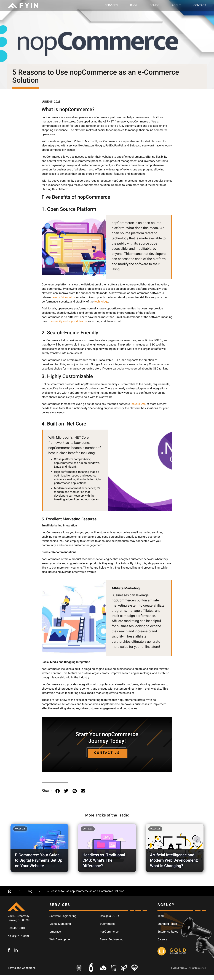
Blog (134, 5)
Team (161, 916)
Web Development (61, 939)
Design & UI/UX (110, 916)
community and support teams (67, 321)
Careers (162, 939)
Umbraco (55, 932)
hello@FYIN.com (18, 936)
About (176, 5)
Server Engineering (112, 939)
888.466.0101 (17, 928)
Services (111, 5)
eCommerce (108, 924)
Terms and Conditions (22, 968)
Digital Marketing (60, 924)
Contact (200, 5)
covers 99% (139, 404)
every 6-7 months (64, 297)
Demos (154, 5)
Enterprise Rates (168, 932)
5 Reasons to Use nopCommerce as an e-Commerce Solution (86, 891)
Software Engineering (63, 916)
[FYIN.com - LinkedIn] (16, 950)
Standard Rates (167, 924)
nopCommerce (109, 932)
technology (101, 302)
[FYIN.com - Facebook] (9, 950)
